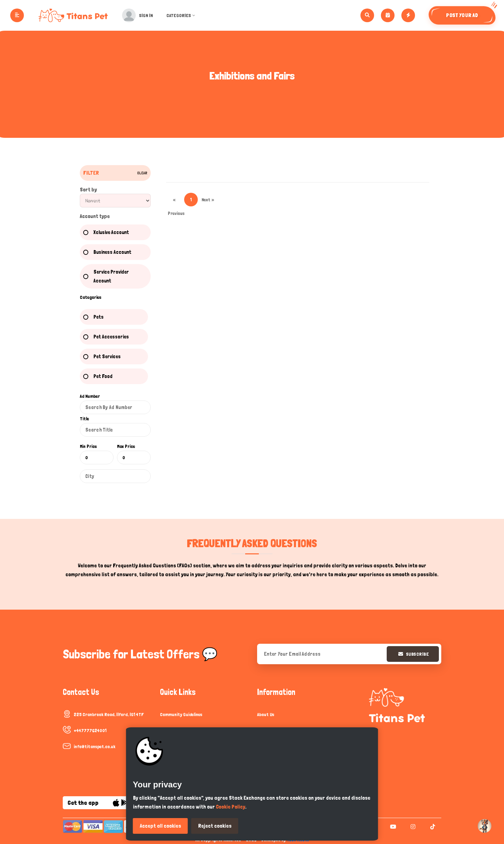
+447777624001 (90, 730)
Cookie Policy (231, 807)
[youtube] (392, 827)
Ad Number (90, 396)
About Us (266, 714)
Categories (183, 15)
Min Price (88, 446)
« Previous (175, 202)
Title (84, 419)
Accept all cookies (160, 826)
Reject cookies (215, 826)
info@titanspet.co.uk (94, 746)
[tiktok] (432, 827)
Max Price (126, 446)
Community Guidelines (181, 714)
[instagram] (412, 827)
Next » (208, 200)
